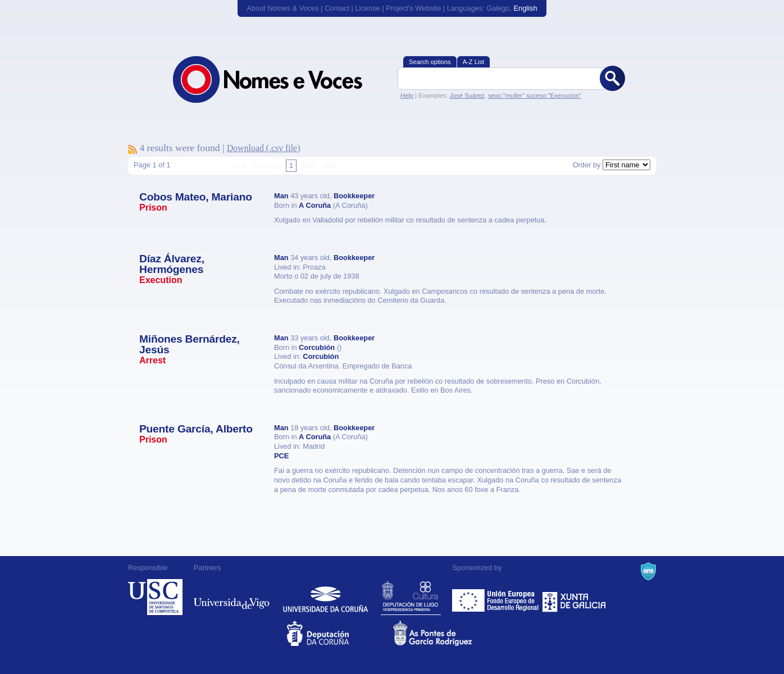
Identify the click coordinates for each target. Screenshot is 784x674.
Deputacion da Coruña (339, 633)
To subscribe (133, 149)
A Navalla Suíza (648, 571)
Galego (498, 8)
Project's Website (413, 8)
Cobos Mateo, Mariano (196, 197)
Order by (587, 165)
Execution (161, 280)
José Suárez (467, 95)
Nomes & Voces (280, 79)
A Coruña (315, 205)
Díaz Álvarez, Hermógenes (172, 264)
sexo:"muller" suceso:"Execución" (535, 95)
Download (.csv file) (264, 148)
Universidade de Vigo (232, 597)
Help (407, 95)
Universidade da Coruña (325, 597)
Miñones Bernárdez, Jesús (190, 344)
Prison (153, 208)
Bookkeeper (354, 196)
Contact (337, 8)
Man (281, 196)
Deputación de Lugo (411, 597)
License (367, 8)
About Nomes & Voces (282, 8)
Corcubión (317, 347)
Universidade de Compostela (155, 597)
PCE (281, 456)
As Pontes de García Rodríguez (445, 633)
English (526, 8)
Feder (496, 597)
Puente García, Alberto (196, 429)
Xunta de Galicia (574, 597)
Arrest (152, 360)
